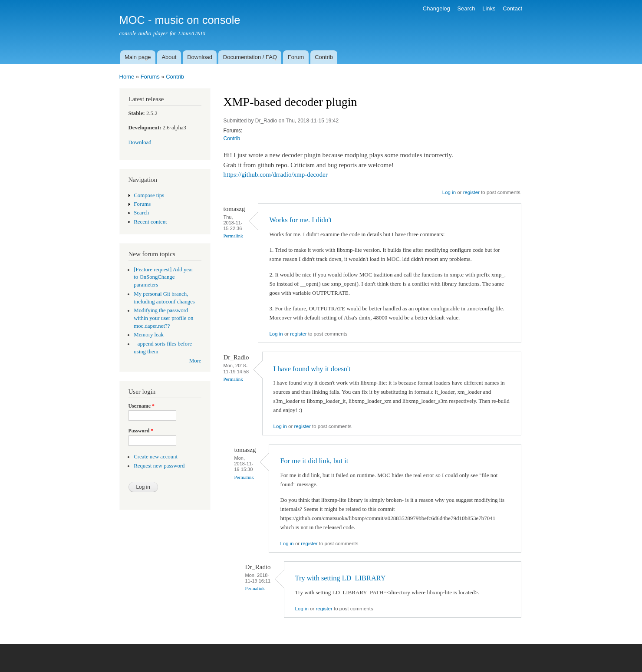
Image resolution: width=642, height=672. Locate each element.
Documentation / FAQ (250, 57)
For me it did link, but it (314, 461)
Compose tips (149, 195)
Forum (296, 57)
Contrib (324, 57)
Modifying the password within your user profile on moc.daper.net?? (163, 318)
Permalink (233, 236)
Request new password (159, 466)
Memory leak (149, 335)
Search (466, 8)
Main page (138, 57)
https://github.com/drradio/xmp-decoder (276, 175)
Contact (512, 8)
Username (142, 406)
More (195, 361)
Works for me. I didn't (300, 220)
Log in (449, 192)
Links (489, 8)
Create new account (156, 457)
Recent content (150, 222)
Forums (150, 77)
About (169, 57)
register (471, 192)
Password (141, 431)
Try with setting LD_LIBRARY (341, 578)
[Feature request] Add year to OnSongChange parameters (163, 277)
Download (200, 57)
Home (127, 77)
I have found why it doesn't (312, 369)
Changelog (436, 8)
